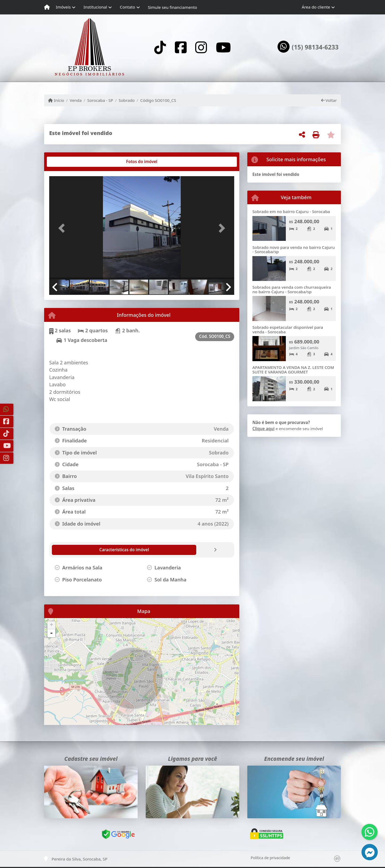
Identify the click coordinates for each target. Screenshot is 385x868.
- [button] (51, 633)
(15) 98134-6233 (315, 47)
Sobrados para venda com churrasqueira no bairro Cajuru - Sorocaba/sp (292, 289)
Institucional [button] (95, 7)
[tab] (66, 162)
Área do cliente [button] (316, 7)
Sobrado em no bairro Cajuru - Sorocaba (291, 211)
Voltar (329, 100)
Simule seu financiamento (172, 7)
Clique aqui (263, 429)
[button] (63, 228)
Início (56, 100)
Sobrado (127, 100)
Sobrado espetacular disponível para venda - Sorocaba (288, 329)
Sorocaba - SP (100, 100)
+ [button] (51, 625)
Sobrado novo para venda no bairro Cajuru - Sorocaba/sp (294, 250)
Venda (76, 100)
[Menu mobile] (47, 7)
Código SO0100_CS (158, 100)
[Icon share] (160, 47)
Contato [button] (127, 7)
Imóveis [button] (63, 7)
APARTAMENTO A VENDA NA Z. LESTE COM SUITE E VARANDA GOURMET (293, 370)
